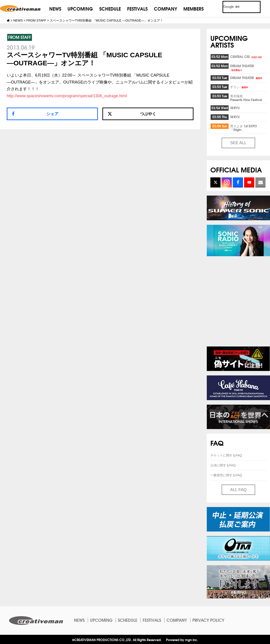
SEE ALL (238, 143)
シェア (52, 114)
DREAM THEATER (242, 67)
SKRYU (235, 108)
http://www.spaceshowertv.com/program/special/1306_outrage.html (67, 96)
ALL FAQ (238, 490)
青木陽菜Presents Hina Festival (246, 98)
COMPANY (165, 8)
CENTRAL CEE (246, 57)
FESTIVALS (137, 8)
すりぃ (240, 87)
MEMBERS (193, 8)
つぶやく (132, 114)
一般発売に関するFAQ (226, 475)
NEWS (55, 8)
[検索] (236, 7)
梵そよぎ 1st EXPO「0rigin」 (244, 128)
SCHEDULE (110, 8)
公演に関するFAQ (223, 465)
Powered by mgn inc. (182, 640)
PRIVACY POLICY (208, 620)
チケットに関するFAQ (226, 455)
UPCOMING (80, 8)
